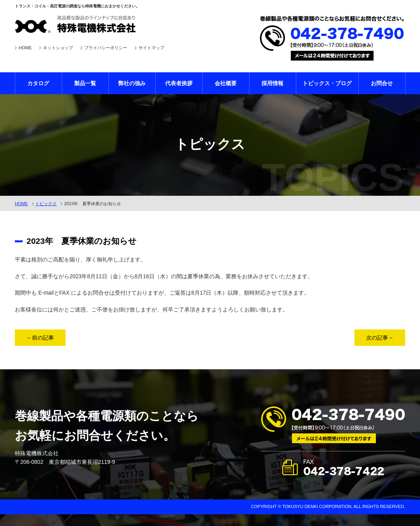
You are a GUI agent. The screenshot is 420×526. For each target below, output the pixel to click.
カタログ (38, 83)
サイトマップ (151, 48)
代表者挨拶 (179, 83)
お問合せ (382, 83)
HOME (25, 48)
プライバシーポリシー (106, 48)
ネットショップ (58, 48)
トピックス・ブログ (327, 83)
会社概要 (226, 83)
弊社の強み (132, 83)
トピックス (46, 204)
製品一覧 (85, 83)
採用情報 (272, 83)
